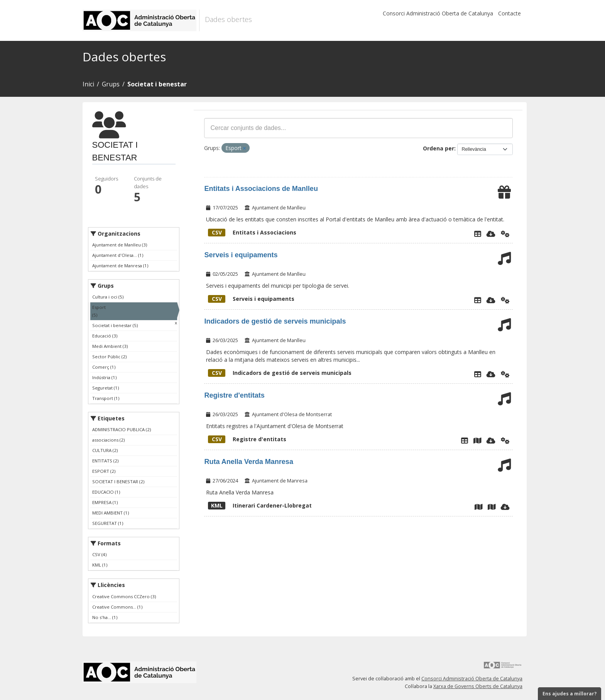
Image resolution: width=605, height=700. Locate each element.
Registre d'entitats (234, 395)
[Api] (505, 234)
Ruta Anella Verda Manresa (248, 462)
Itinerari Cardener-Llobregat (260, 505)
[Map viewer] (478, 507)
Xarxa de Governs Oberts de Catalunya (478, 686)
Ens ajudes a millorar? (570, 694)
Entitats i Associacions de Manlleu (261, 189)
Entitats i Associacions (252, 232)
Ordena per (439, 148)
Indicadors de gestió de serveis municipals (275, 321)
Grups (111, 84)
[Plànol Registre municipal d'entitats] (477, 440)
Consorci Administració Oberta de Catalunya (438, 13)
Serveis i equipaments (241, 255)
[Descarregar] (491, 234)
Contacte (510, 13)
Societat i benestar (157, 84)
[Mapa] (492, 507)
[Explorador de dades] (478, 234)
